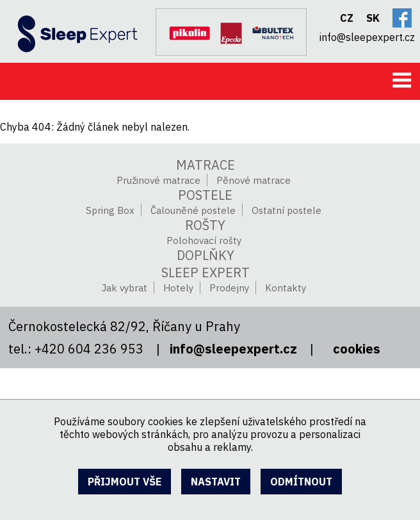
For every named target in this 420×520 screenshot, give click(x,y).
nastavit (216, 482)
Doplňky (206, 255)
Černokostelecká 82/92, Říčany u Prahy (124, 326)
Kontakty (286, 288)
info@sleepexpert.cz (233, 349)
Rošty (205, 225)
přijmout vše (125, 482)
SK (373, 18)
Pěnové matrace (254, 180)
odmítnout (301, 482)
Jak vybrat (125, 288)
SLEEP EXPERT (206, 272)
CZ (347, 18)
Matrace (206, 165)
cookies (357, 349)
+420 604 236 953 (89, 349)
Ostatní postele (287, 210)
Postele (205, 195)
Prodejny (229, 288)
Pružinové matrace (158, 180)
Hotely (178, 288)
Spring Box (110, 210)
